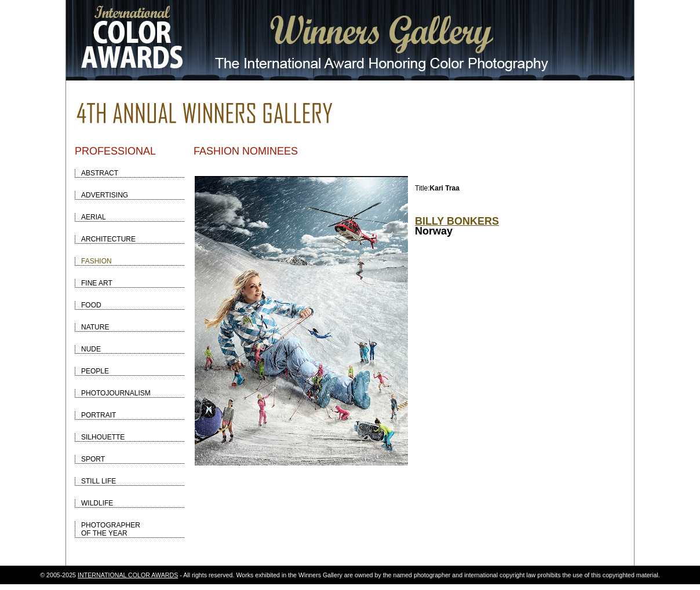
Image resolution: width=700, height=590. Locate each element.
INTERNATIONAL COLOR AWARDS (128, 575)
